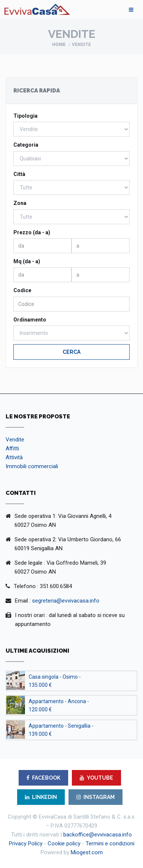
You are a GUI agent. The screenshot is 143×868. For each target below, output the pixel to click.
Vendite (15, 440)
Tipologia (26, 116)
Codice (22, 290)
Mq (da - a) (27, 261)
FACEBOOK (43, 778)
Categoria (26, 145)
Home (59, 45)
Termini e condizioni (110, 843)
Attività (14, 457)
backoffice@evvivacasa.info (98, 835)
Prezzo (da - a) (32, 232)
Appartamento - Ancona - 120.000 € (59, 705)
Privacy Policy (26, 843)
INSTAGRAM (96, 797)
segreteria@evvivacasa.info (66, 601)
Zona (20, 203)
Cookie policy (64, 843)
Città (19, 174)
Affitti (12, 448)
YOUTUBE (96, 778)
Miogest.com (87, 852)
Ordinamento (30, 320)
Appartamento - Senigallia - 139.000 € (61, 730)
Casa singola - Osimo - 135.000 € (55, 681)
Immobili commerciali (32, 466)
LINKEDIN (41, 797)
